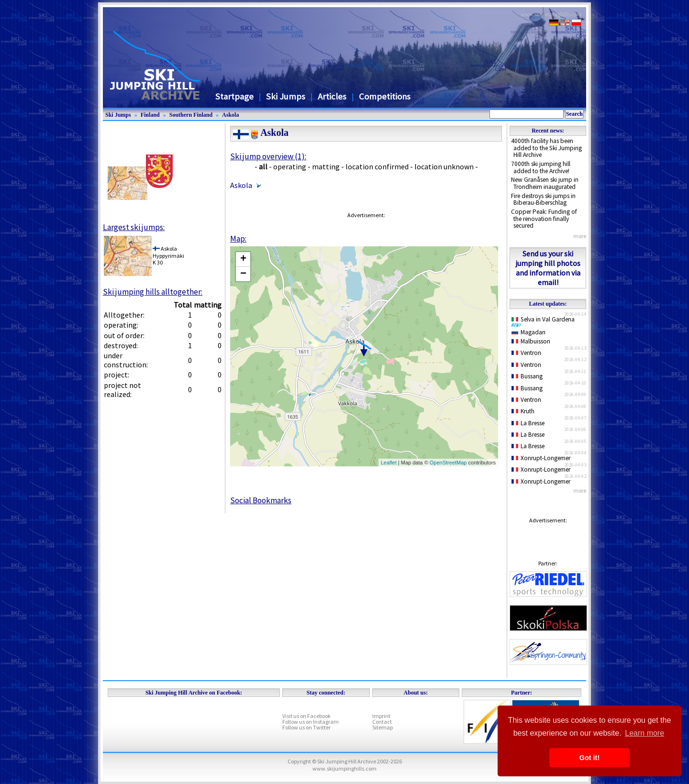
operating (290, 166)
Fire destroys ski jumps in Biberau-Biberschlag (543, 199)
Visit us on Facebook (306, 716)
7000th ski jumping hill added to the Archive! (541, 167)
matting (326, 166)
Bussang (527, 376)
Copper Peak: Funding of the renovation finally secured (544, 219)
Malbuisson (531, 341)
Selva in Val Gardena (545, 321)
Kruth (523, 411)
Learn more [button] (645, 733)
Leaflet (389, 463)
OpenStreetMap (448, 463)
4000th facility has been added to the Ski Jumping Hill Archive (546, 148)
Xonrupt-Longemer (541, 458)
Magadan (528, 332)
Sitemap (383, 727)
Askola (230, 115)
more (580, 236)
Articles (332, 96)
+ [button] (243, 259)
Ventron (526, 353)
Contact (382, 722)
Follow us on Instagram (311, 722)
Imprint (381, 716)
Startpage (234, 96)
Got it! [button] (589, 758)
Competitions (385, 96)
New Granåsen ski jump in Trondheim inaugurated (545, 183)
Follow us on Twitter (306, 727)
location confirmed (377, 166)
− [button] (243, 274)
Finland (150, 115)
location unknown (444, 166)
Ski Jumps (286, 96)
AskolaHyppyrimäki (168, 252)
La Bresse (528, 423)
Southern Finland (191, 115)
